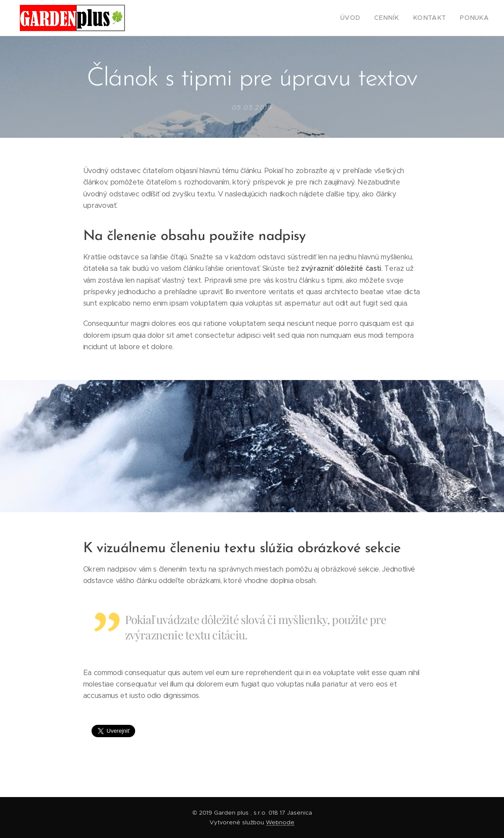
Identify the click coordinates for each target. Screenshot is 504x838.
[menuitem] (364, 18)
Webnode (280, 822)
